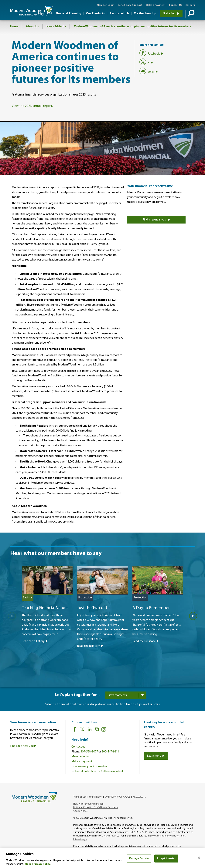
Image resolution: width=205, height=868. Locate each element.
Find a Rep (171, 14)
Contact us (78, 747)
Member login (80, 757)
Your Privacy (95, 797)
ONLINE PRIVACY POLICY (118, 797)
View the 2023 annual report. (32, 106)
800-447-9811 (110, 752)
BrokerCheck (110, 836)
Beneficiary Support (130, 5)
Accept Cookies (166, 858)
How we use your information (90, 766)
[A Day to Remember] (158, 618)
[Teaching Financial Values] (47, 618)
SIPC (142, 832)
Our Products (95, 14)
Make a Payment (156, 5)
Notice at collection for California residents (98, 771)
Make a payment (82, 762)
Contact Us (175, 5)
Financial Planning (68, 14)
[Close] (199, 858)
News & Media (56, 27)
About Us (32, 27)
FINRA (132, 832)
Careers (190, 5)
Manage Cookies (140, 797)
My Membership (145, 14)
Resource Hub (119, 14)
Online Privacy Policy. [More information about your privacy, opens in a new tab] (38, 864)
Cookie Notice (80, 811)
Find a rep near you (156, 220)
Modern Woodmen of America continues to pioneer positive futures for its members (132, 27)
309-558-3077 (89, 752)
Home (14, 27)
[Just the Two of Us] (102, 620)
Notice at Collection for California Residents (96, 807)
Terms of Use (80, 797)
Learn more (156, 756)
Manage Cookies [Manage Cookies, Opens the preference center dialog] (139, 858)
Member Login (106, 5)
